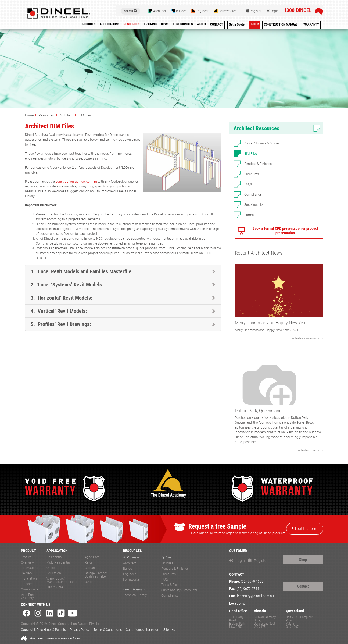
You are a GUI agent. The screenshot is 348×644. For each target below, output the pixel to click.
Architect (157, 11)
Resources (47, 115)
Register (254, 11)
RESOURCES (132, 551)
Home (29, 115)
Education (54, 573)
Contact (303, 586)
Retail (89, 563)
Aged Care (92, 557)
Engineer (200, 11)
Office (51, 568)
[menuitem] (150, 25)
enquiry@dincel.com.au (257, 596)
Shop (303, 560)
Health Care (55, 587)
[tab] (123, 272)
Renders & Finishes (258, 164)
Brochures (252, 174)
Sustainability (254, 205)
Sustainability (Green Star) (180, 590)
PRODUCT (28, 551)
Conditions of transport (143, 630)
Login (273, 11)
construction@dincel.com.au (76, 182)
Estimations (30, 568)
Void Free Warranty (28, 597)
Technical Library (135, 595)
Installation (29, 579)
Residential (54, 557)
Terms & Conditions (108, 630)
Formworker (225, 11)
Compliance (253, 194)
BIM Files (85, 115)
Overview (27, 563)
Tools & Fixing (171, 585)
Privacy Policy (80, 630)
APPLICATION (57, 551)
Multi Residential (58, 563)
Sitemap (169, 630)
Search (130, 11)
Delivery (27, 573)
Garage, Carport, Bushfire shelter (96, 575)
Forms (249, 215)
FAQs (248, 184)
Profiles (26, 557)
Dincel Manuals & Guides (262, 143)
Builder (179, 11)
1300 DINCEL (298, 10)
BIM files (167, 563)
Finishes (27, 584)
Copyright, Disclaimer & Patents (43, 630)
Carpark (90, 568)
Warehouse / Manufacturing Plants (62, 580)
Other (89, 582)
